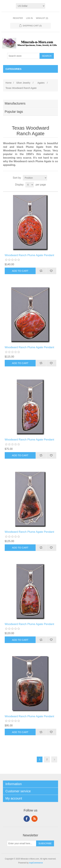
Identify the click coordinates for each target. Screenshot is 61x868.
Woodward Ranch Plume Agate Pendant (29, 255)
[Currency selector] (30, 6)
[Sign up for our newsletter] (22, 843)
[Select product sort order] (35, 178)
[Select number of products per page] (30, 185)
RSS (34, 819)
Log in (29, 18)
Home (9, 83)
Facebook (27, 819)
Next (54, 759)
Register (18, 18)
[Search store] (23, 56)
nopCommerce (36, 863)
